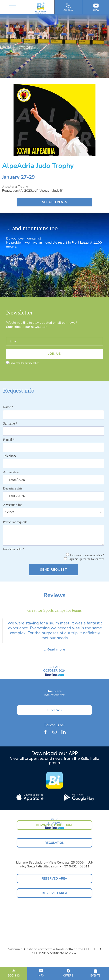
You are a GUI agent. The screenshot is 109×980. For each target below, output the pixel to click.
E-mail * (9, 440)
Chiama (68, 7)
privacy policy (32, 363)
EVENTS (95, 973)
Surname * (10, 423)
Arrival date (11, 472)
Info (96, 7)
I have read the (24, 363)
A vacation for (12, 505)
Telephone (10, 456)
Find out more (19, 259)
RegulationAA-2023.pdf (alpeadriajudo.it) (33, 191)
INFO (41, 973)
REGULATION (54, 843)
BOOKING (14, 973)
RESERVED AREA (54, 879)
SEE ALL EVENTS (54, 202)
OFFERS (68, 973)
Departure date (13, 488)
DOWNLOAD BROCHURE (54, 825)
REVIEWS (54, 710)
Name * (8, 407)
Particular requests (15, 522)
